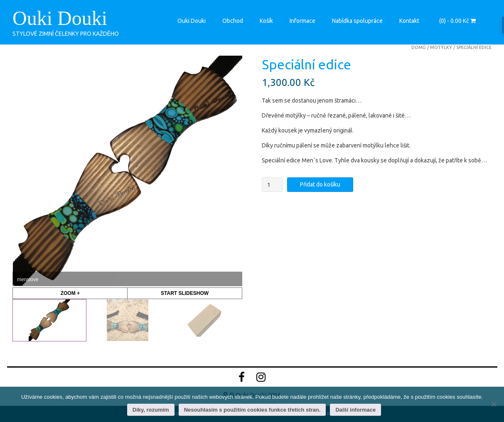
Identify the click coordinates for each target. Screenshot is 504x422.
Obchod (233, 21)
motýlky (441, 47)
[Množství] (272, 185)
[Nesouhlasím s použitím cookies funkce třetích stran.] (494, 404)
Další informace (355, 410)
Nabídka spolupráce (357, 21)
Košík (266, 21)
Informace (302, 21)
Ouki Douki (60, 18)
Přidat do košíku (320, 184)
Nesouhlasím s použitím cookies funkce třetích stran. (252, 410)
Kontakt (409, 21)
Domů (419, 47)
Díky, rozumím (151, 410)
